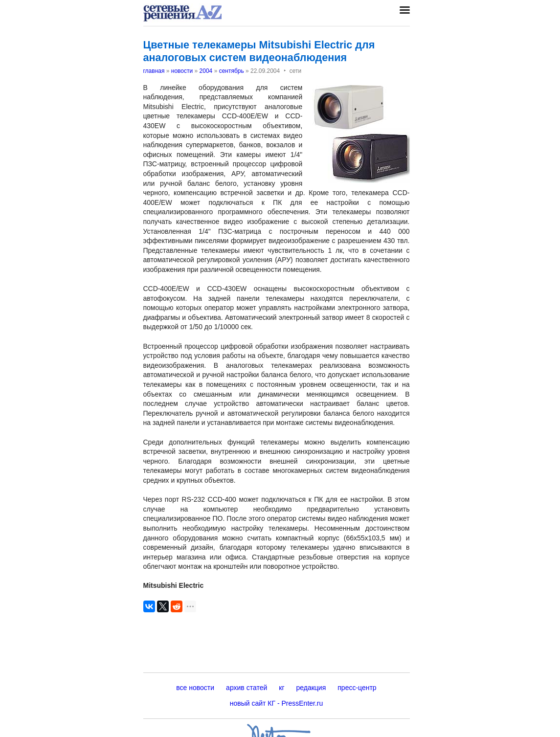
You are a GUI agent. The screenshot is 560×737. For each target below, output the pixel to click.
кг (281, 688)
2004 (206, 71)
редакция (311, 688)
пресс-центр (357, 688)
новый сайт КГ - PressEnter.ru (277, 703)
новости (182, 71)
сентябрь (232, 71)
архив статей (246, 688)
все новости (195, 688)
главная (154, 71)
